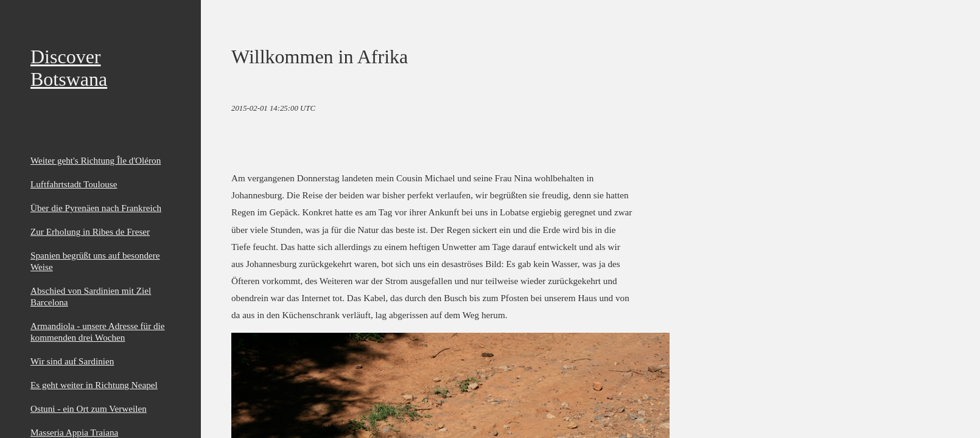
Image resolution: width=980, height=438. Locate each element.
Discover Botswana (69, 68)
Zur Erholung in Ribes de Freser (90, 231)
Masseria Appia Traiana (74, 432)
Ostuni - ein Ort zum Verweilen (89, 408)
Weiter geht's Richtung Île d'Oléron (96, 160)
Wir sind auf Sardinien (72, 361)
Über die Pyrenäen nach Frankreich (96, 208)
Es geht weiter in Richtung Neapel (94, 385)
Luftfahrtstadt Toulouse (74, 184)
